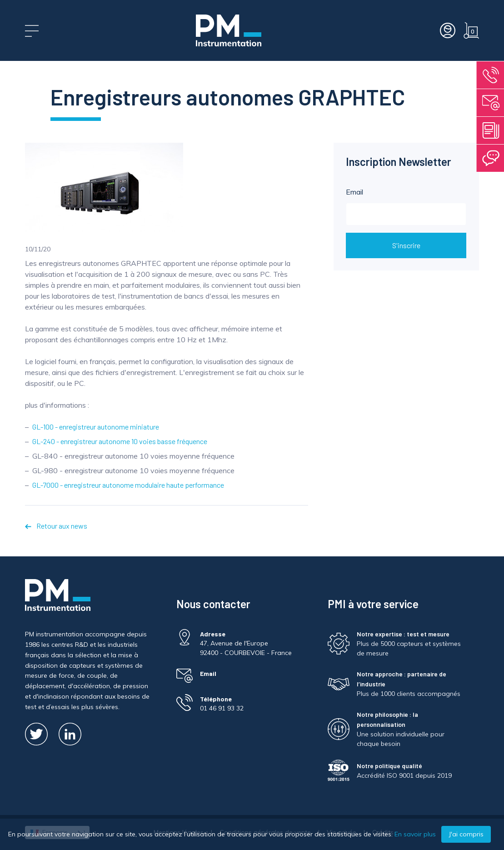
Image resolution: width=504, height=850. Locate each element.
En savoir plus (415, 834)
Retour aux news (56, 526)
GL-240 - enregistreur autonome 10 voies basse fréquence (120, 441)
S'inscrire (406, 245)
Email (406, 206)
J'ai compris (466, 834)
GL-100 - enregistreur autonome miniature (96, 427)
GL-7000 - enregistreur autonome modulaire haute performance (128, 485)
